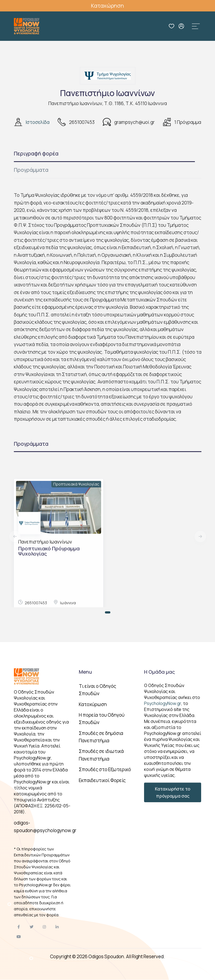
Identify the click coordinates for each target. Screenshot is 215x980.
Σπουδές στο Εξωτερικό (105, 769)
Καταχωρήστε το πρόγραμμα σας (173, 792)
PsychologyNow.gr (163, 703)
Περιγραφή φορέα (36, 154)
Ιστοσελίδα (38, 122)
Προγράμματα (31, 170)
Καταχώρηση (107, 6)
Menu (85, 672)
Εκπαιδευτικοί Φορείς (102, 780)
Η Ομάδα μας (159, 672)
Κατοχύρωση (93, 704)
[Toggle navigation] (196, 26)
